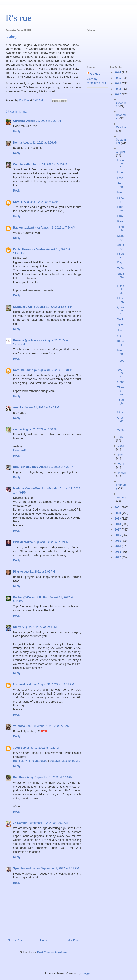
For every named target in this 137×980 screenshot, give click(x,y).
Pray (120, 216)
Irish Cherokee (23, 542)
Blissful (121, 343)
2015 (118, 541)
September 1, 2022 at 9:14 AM (54, 777)
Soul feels (121, 373)
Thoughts (121, 403)
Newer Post (15, 940)
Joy (120, 330)
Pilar (16, 572)
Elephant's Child (24, 307)
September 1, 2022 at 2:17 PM (60, 868)
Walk (120, 319)
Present (120, 209)
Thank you (121, 391)
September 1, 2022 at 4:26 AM (40, 748)
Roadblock (121, 289)
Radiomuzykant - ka (26, 228)
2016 (118, 535)
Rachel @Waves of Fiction (31, 597)
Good (121, 382)
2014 (118, 546)
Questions (121, 311)
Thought (121, 229)
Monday (121, 237)
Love (120, 172)
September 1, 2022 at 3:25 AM (51, 726)
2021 (118, 508)
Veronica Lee (22, 726)
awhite (17, 429)
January (121, 497)
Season (121, 185)
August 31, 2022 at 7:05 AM (41, 202)
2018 (118, 524)
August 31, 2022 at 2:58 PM (40, 429)
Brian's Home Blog (26, 467)
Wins (120, 268)
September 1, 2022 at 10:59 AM (48, 823)
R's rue (19, 18)
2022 (118, 94)
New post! (19, 450)
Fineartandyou (38, 761)
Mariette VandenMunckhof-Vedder (36, 489)
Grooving (120, 421)
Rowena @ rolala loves (29, 340)
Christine (19, 121)
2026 (118, 72)
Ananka (18, 407)
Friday (121, 200)
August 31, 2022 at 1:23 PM (55, 370)
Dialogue (121, 164)
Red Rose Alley (23, 777)
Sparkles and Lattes (26, 868)
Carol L (18, 202)
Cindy (17, 627)
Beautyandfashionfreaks (65, 761)
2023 (118, 89)
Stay (120, 412)
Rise (120, 221)
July (120, 437)
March (122, 473)
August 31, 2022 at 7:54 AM (58, 228)
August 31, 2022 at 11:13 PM (56, 684)
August (120, 152)
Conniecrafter (22, 164)
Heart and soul (121, 357)
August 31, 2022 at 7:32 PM (51, 542)
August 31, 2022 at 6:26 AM (40, 143)
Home (44, 940)
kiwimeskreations (25, 684)
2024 (118, 83)
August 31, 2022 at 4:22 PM (57, 467)
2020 (118, 513)
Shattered (121, 277)
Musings (121, 300)
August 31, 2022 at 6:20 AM (44, 121)
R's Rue (95, 74)
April (121, 464)
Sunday (121, 246)
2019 (118, 519)
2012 (118, 557)
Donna (17, 143)
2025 (118, 78)
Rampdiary (20, 761)
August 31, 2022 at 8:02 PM (38, 572)
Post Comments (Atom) (52, 952)
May (121, 455)
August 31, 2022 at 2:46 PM (42, 407)
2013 (118, 552)
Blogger (86, 973)
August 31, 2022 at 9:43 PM (39, 627)
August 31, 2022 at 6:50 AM (50, 164)
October (121, 127)
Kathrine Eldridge (25, 370)
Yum (120, 325)
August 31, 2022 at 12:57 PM (54, 307)
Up (119, 336)
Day (120, 263)
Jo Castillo (20, 823)
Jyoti (16, 748)
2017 (118, 530)
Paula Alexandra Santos (29, 249)
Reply (17, 131)
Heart (121, 192)
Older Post (72, 940)
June (121, 446)
